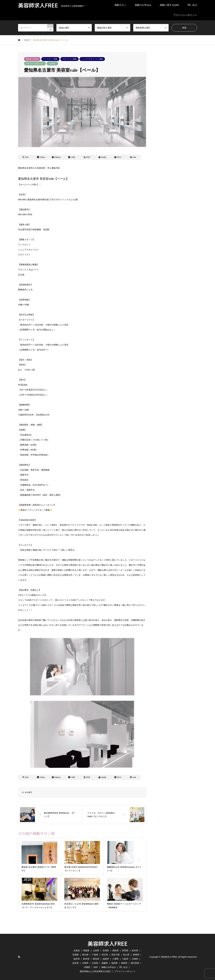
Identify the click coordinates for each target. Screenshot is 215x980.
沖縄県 (87, 967)
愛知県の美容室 (32, 59)
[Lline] (72, 157)
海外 (96, 967)
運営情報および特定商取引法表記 (95, 971)
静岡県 (136, 955)
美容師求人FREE (108, 943)
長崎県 (124, 963)
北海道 (77, 950)
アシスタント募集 (50, 59)
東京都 (85, 955)
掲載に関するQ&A (169, 5)
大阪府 (125, 959)
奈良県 (75, 963)
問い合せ (192, 5)
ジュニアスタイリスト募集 (92, 59)
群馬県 (125, 950)
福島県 (115, 950)
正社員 (52, 63)
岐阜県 (86, 959)
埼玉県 (105, 955)
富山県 (126, 955)
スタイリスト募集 (70, 59)
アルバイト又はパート (35, 63)
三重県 (115, 959)
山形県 (96, 950)
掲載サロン (120, 5)
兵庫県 (85, 963)
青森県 (86, 950)
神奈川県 (115, 955)
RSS (19, 957)
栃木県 (135, 950)
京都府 (135, 959)
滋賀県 (106, 959)
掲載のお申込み (143, 5)
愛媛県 (105, 963)
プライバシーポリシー (185, 15)
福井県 (77, 959)
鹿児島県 (135, 963)
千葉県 (95, 955)
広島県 (95, 963)
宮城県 (106, 950)
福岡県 (114, 963)
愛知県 (96, 959)
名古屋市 (28, 792)
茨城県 (75, 955)
